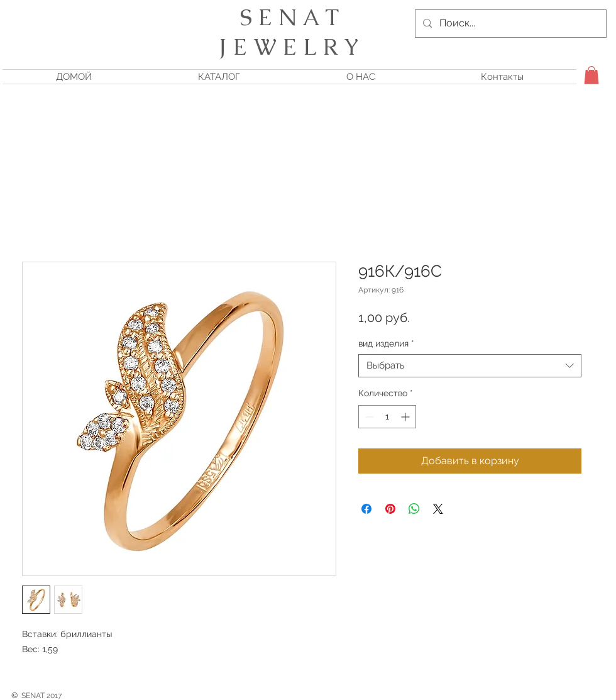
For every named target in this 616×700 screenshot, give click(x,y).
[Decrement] (368, 417)
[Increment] (406, 417)
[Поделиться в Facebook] (366, 509)
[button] (591, 75)
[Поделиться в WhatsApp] (414, 509)
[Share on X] (438, 509)
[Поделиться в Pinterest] (390, 509)
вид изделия (386, 343)
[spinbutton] (387, 417)
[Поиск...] (509, 24)
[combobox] (470, 366)
